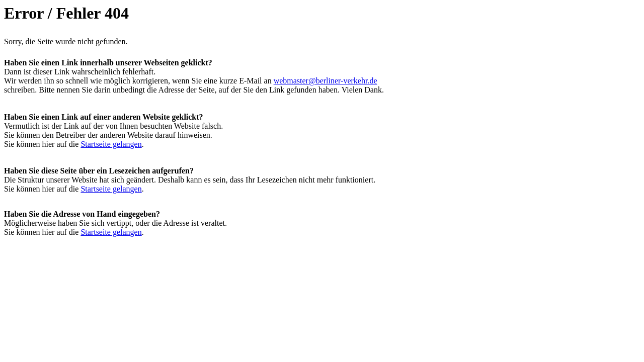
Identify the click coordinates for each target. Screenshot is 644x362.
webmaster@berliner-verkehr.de (326, 81)
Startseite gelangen (111, 144)
